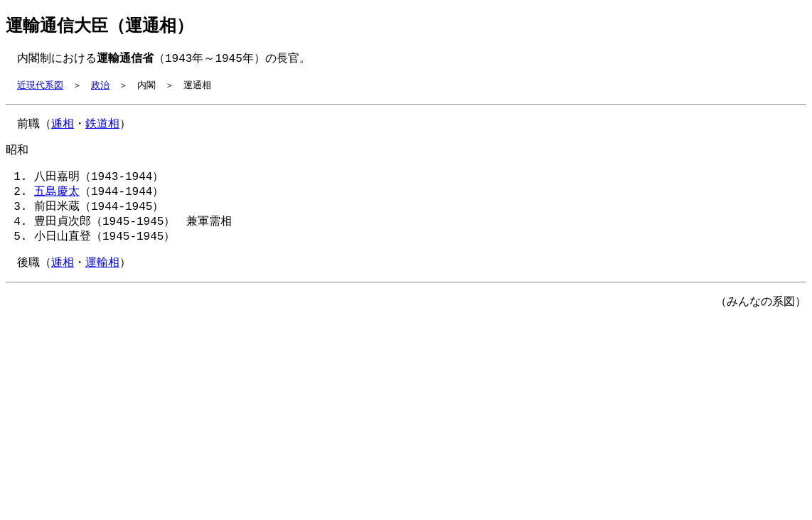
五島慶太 (57, 199)
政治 (100, 87)
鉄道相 (102, 127)
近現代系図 (40, 87)
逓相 (63, 127)
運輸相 (102, 276)
